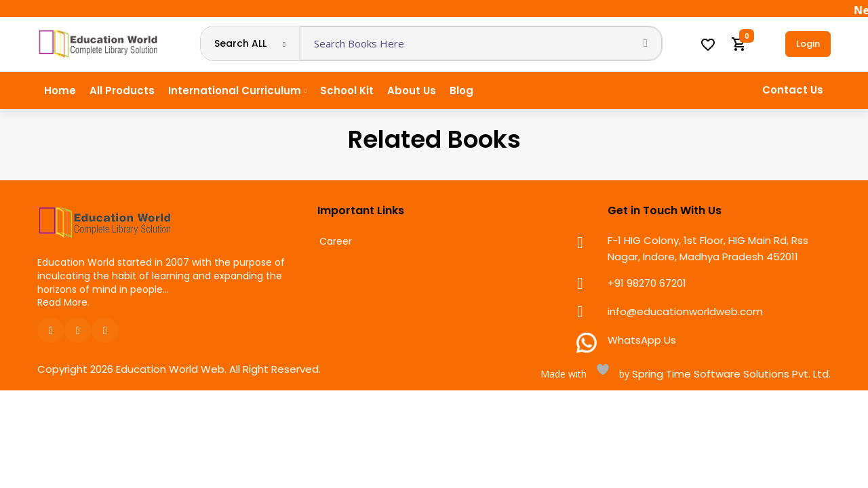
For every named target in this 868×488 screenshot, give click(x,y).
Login (808, 44)
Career (336, 242)
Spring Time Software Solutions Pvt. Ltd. (730, 374)
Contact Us (793, 90)
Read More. (63, 302)
